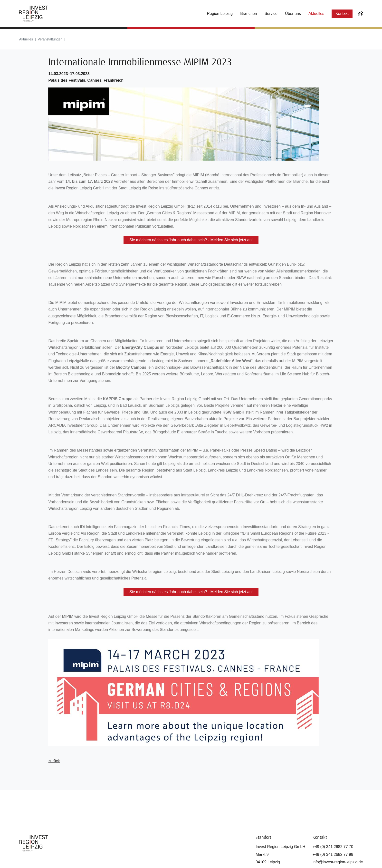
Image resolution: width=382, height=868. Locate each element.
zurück (54, 761)
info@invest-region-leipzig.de (338, 862)
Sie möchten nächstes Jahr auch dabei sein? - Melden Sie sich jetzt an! (191, 240)
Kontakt (342, 14)
